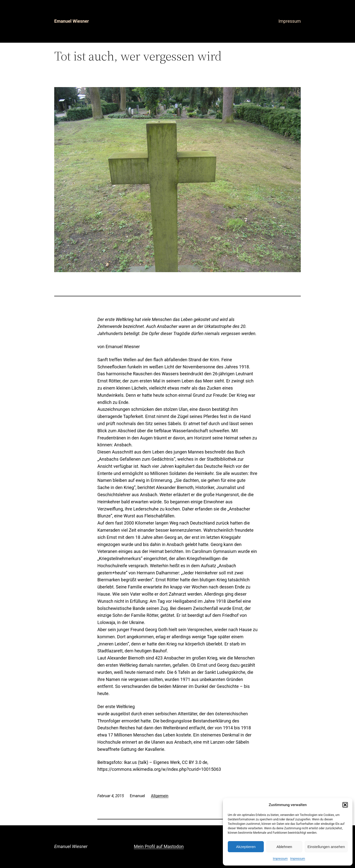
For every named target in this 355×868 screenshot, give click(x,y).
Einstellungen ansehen (326, 847)
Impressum (280, 859)
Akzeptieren (246, 847)
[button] (345, 805)
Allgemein (160, 796)
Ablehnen (284, 847)
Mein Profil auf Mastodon (159, 846)
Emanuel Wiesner (71, 21)
